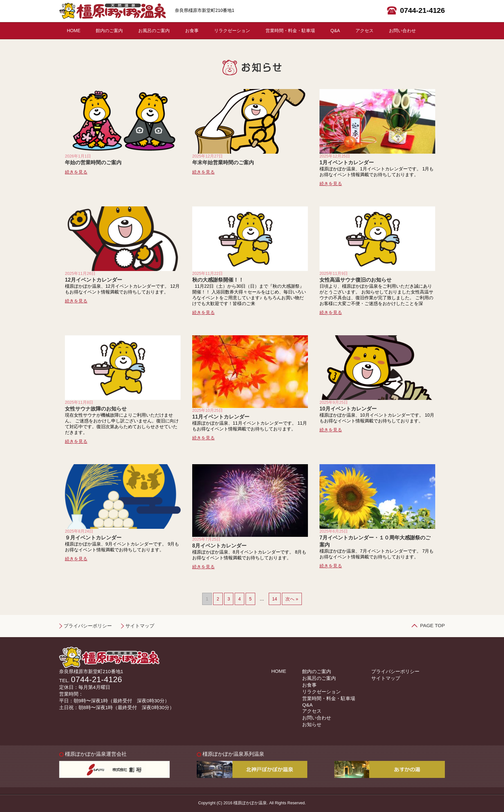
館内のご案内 (109, 31)
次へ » (292, 599)
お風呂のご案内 (154, 31)
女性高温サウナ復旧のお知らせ (355, 280)
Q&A (335, 31)
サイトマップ (140, 626)
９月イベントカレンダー (93, 537)
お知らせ (312, 724)
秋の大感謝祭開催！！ (218, 280)
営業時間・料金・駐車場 (290, 31)
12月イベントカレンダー (94, 280)
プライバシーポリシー (88, 626)
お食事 (192, 31)
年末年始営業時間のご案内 (223, 162)
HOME (74, 31)
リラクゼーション (232, 31)
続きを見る (76, 172)
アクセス (364, 31)
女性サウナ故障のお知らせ (96, 409)
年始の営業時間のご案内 (93, 162)
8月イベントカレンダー (219, 546)
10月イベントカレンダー (348, 409)
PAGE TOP (432, 625)
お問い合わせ (402, 31)
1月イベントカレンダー (347, 162)
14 (275, 599)
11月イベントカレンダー (221, 417)
